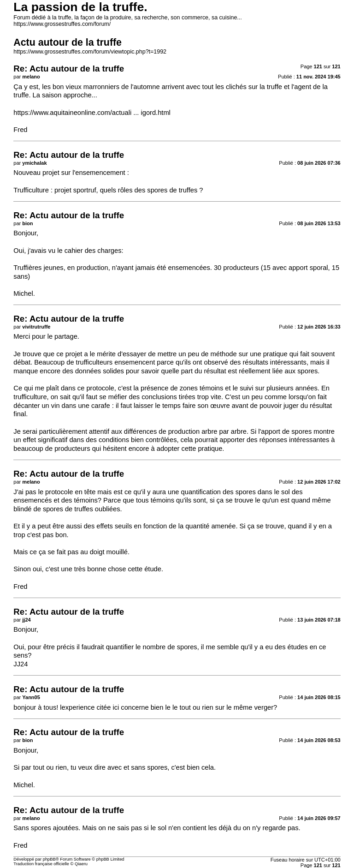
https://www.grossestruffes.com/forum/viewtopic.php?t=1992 (90, 52)
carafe (101, 406)
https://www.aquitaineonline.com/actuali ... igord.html (92, 113)
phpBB (49, 859)
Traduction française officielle (41, 864)
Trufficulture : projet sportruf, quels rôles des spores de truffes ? (108, 190)
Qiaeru (81, 864)
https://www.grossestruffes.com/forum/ (62, 24)
